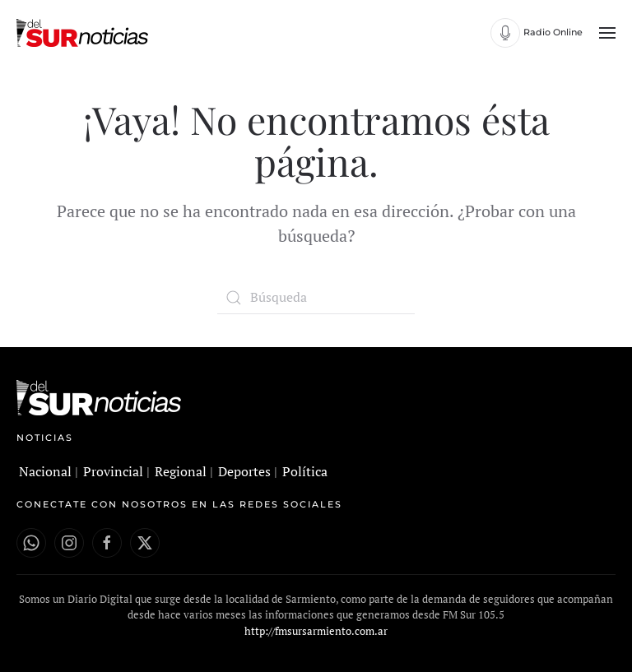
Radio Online (553, 32)
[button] (607, 33)
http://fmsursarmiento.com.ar (316, 631)
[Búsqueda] (316, 298)
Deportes (244, 471)
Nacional (45, 471)
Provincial (113, 471)
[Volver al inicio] (84, 33)
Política (305, 471)
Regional (181, 471)
